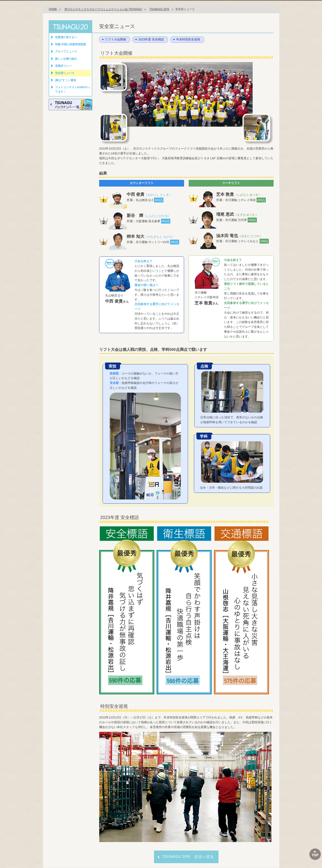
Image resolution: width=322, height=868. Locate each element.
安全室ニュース (65, 73)
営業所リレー (63, 66)
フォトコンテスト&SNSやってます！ (73, 89)
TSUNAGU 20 (70, 27)
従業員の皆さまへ (66, 37)
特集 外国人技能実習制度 (71, 44)
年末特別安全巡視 (188, 39)
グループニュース (66, 51)
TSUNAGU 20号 (159, 9)
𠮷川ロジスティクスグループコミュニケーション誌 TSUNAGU (103, 9)
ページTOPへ (315, 854)
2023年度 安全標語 (151, 39)
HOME (53, 9)
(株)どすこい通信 (66, 80)
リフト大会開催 (116, 39)
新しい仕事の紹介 (66, 59)
